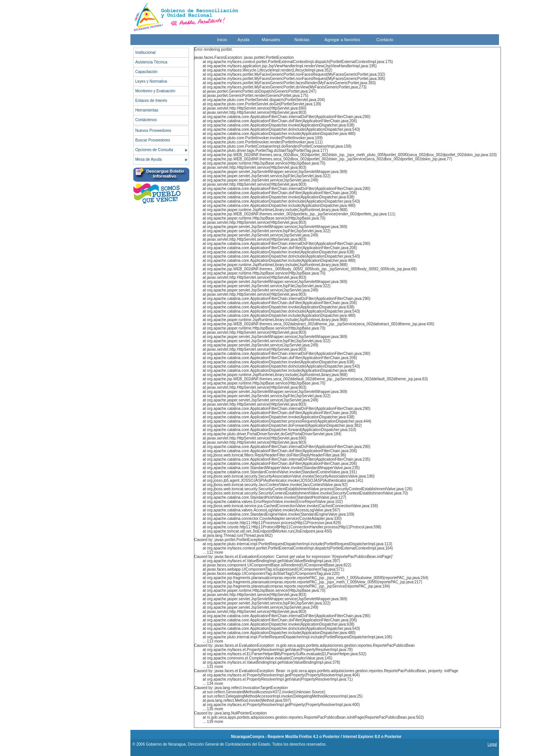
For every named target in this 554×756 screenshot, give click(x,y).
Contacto (385, 40)
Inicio (222, 40)
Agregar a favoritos (342, 40)
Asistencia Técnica (151, 62)
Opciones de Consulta (154, 150)
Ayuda (243, 40)
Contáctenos (146, 120)
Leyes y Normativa (151, 81)
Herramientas (147, 110)
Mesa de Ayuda (149, 159)
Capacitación (147, 72)
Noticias (302, 40)
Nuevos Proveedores (153, 131)
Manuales (271, 40)
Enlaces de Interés (151, 101)
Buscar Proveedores (153, 140)
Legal (492, 744)
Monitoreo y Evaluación (155, 91)
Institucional (146, 52)
